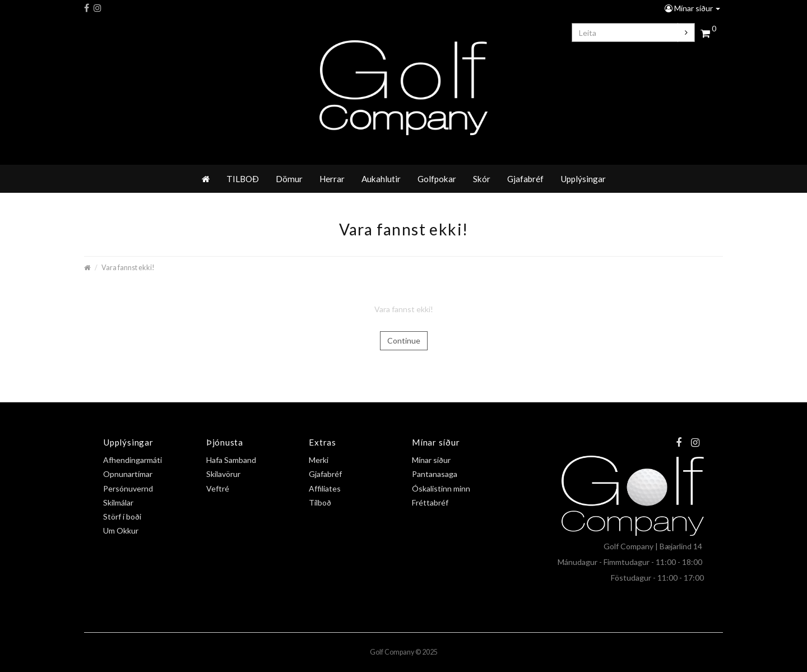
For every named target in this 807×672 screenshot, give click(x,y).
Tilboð (320, 502)
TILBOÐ (243, 179)
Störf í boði (122, 516)
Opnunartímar (128, 474)
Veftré (218, 488)
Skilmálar (118, 502)
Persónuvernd (128, 488)
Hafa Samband (231, 460)
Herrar (332, 179)
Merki (319, 460)
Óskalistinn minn (441, 488)
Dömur (289, 179)
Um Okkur (121, 530)
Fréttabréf (430, 502)
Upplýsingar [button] (583, 179)
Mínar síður (692, 8)
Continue (404, 340)
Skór (482, 179)
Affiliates (325, 488)
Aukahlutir (381, 179)
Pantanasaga (435, 474)
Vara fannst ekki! (128, 268)
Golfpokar (437, 179)
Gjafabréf (525, 179)
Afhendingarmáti (133, 460)
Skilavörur (223, 474)
